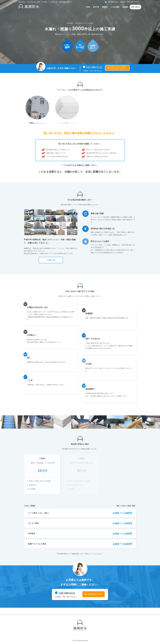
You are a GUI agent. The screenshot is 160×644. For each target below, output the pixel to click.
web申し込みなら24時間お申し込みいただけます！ (119, 68)
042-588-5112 (93, 67)
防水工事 (96, 7)
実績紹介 (105, 7)
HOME (88, 7)
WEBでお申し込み (95, 594)
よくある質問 (115, 7)
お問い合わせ (135, 7)
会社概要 (125, 7)
